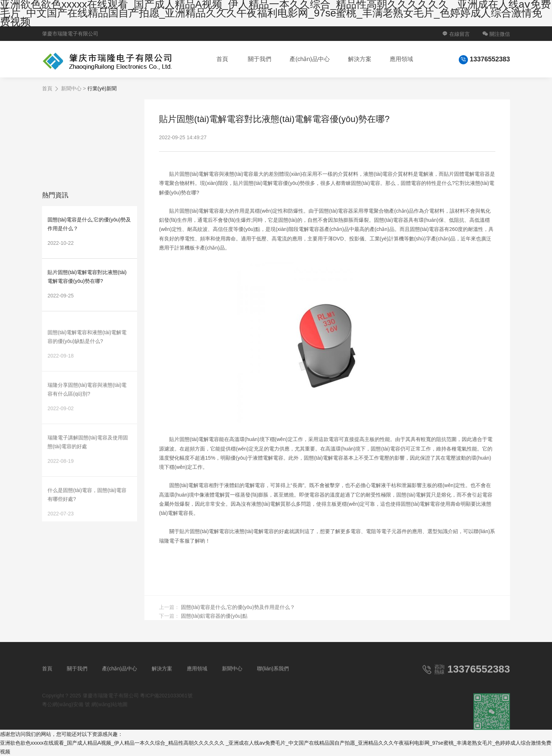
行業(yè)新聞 (102, 88)
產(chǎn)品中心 (309, 59)
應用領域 (401, 59)
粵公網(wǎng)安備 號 (66, 711)
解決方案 (360, 59)
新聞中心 (71, 88)
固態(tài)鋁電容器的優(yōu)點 (214, 623)
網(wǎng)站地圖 (109, 711)
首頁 (222, 59)
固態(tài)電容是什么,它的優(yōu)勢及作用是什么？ (238, 614)
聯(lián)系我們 (273, 676)
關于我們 (260, 59)
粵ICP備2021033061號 (166, 703)
